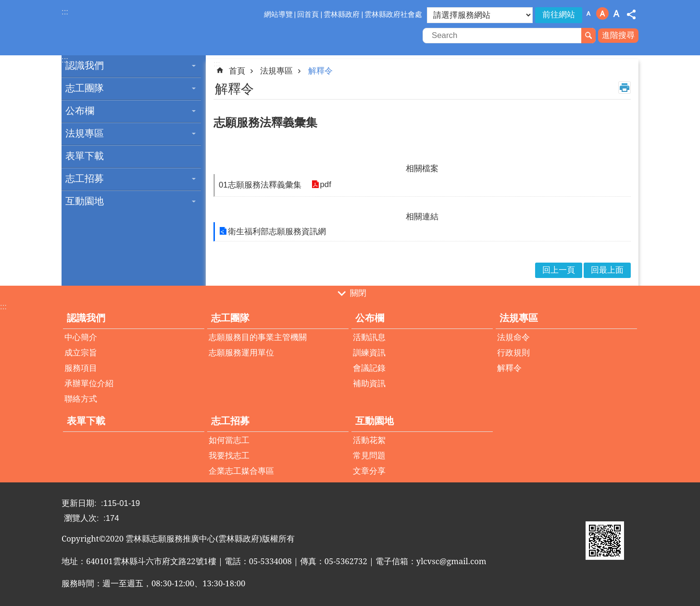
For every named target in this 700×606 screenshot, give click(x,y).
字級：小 (588, 13)
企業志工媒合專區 (241, 471)
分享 (631, 14)
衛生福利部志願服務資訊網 (277, 232)
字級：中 (602, 13)
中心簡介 (81, 337)
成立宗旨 (81, 353)
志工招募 (85, 178)
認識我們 (85, 65)
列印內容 (625, 88)
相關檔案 (422, 169)
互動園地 (85, 201)
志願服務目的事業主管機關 (258, 337)
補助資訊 (369, 384)
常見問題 (369, 456)
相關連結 (422, 217)
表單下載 (85, 156)
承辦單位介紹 (89, 384)
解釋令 (320, 71)
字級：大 (616, 13)
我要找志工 (229, 456)
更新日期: (80, 503)
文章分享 (369, 471)
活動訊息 (369, 337)
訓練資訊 (369, 353)
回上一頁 (559, 270)
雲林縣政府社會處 (393, 14)
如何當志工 (229, 440)
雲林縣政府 (342, 14)
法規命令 (513, 337)
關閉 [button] (358, 294)
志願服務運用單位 (241, 353)
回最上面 (607, 270)
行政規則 (513, 353)
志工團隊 (85, 88)
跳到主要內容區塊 (5, 5)
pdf (325, 185)
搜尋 (588, 36)
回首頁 (308, 14)
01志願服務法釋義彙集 (260, 185)
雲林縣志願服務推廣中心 (146, 28)
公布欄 (80, 111)
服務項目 (81, 368)
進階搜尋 (618, 35)
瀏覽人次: (82, 518)
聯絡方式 (81, 399)
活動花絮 (369, 440)
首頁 (237, 71)
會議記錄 (369, 368)
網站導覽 (278, 14)
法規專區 (85, 133)
